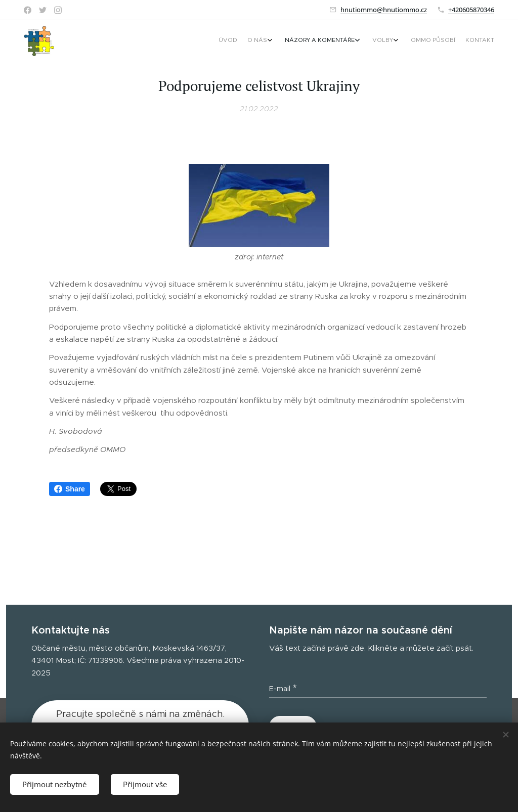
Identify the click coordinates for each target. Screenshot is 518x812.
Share (70, 489)
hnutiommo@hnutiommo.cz (384, 10)
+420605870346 (471, 10)
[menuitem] (422, 41)
